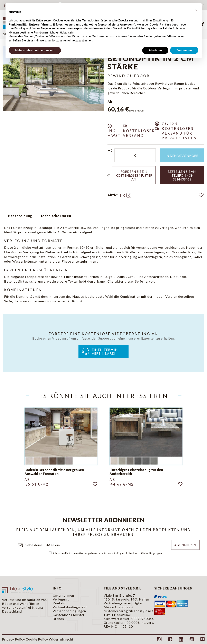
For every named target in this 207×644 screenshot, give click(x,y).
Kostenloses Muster (69, 615)
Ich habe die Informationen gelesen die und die (106, 553)
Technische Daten (56, 216)
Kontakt (59, 603)
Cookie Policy (37, 639)
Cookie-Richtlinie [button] (160, 25)
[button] (196, 10)
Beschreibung (20, 216)
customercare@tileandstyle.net (128, 611)
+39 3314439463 (117, 615)
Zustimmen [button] (184, 50)
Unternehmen (63, 595)
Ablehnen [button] (155, 50)
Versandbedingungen (69, 611)
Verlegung (61, 599)
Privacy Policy (113, 553)
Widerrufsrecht (61, 639)
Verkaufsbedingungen (70, 607)
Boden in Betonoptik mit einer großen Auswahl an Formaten (54, 472)
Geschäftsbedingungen (147, 553)
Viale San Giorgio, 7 (119, 595)
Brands (58, 619)
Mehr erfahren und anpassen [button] (35, 50)
